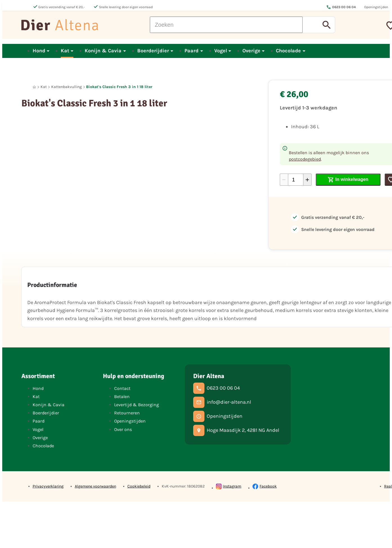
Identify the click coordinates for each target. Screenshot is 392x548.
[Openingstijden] (218, 416)
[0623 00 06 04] (217, 388)
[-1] (284, 180)
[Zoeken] (226, 25)
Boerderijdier (46, 413)
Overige (40, 438)
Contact (122, 388)
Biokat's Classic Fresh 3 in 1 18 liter (119, 87)
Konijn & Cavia (49, 405)
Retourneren (127, 413)
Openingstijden (130, 421)
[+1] (307, 180)
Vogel (38, 429)
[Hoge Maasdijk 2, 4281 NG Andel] (236, 430)
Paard (39, 421)
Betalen (122, 397)
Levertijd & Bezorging (137, 405)
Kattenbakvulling (67, 87)
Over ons (123, 429)
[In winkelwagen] (348, 180)
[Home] (34, 87)
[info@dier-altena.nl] (222, 402)
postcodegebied (305, 159)
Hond (38, 388)
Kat (44, 87)
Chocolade (43, 446)
